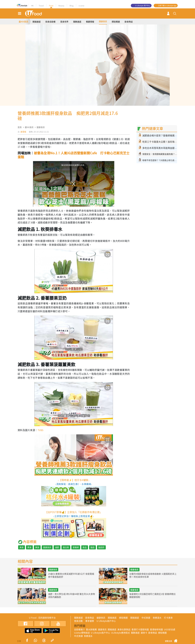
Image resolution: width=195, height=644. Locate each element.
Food (51, 6)
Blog (71, 6)
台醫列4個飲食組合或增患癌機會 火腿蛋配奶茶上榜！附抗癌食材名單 (153, 575)
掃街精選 (116, 22)
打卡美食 (168, 618)
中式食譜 (146, 618)
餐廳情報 (90, 22)
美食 (22, 547)
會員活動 (78, 621)
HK (32, 6)
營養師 (76, 547)
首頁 (20, 127)
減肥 (57, 547)
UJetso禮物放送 (82, 633)
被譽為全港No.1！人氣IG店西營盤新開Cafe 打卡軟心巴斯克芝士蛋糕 (74, 155)
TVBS (41, 430)
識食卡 (144, 633)
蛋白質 (66, 547)
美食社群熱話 (124, 629)
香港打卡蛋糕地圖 (140, 629)
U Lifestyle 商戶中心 (143, 6)
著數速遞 (77, 22)
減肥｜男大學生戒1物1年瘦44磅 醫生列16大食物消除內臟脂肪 (72, 595)
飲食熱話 (129, 22)
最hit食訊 (29, 127)
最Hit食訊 (23, 22)
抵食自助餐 (50, 22)
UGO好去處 (170, 629)
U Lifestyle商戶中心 (106, 621)
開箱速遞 (37, 22)
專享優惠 (90, 621)
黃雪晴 (23, 132)
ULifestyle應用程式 (121, 633)
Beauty (61, 6)
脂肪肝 (101, 547)
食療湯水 (157, 618)
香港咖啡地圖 (156, 629)
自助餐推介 (79, 629)
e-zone (81, 6)
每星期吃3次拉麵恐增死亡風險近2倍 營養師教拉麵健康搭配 (153, 595)
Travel (41, 6)
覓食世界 (64, 22)
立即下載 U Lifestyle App (167, 6)
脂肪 (92, 547)
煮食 (29, 547)
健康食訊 (103, 21)
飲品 (85, 547)
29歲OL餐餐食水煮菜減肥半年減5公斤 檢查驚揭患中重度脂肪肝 (71, 575)
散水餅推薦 (91, 629)
